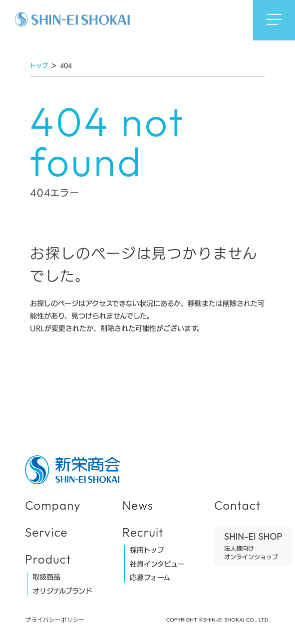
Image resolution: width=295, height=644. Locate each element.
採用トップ (147, 550)
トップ (39, 65)
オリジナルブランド (62, 591)
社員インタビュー (157, 564)
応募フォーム (150, 578)
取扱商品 (46, 577)
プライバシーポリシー (55, 620)
